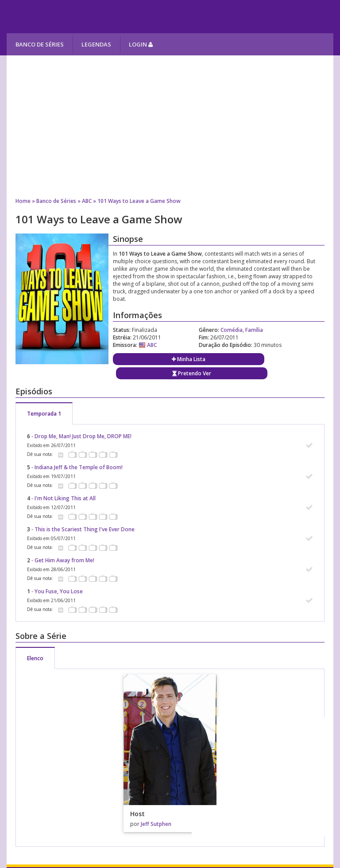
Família (254, 330)
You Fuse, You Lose (59, 591)
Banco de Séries (40, 44)
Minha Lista (189, 359)
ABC (87, 201)
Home (23, 201)
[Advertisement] (170, 126)
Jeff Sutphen (156, 824)
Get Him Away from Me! (64, 560)
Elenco (35, 658)
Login (141, 44)
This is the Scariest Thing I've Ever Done (85, 529)
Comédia (232, 330)
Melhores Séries (87, 17)
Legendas (96, 44)
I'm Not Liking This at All (65, 498)
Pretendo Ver (192, 373)
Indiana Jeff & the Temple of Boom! (79, 467)
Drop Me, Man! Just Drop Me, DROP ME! (83, 436)
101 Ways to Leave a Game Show (139, 201)
